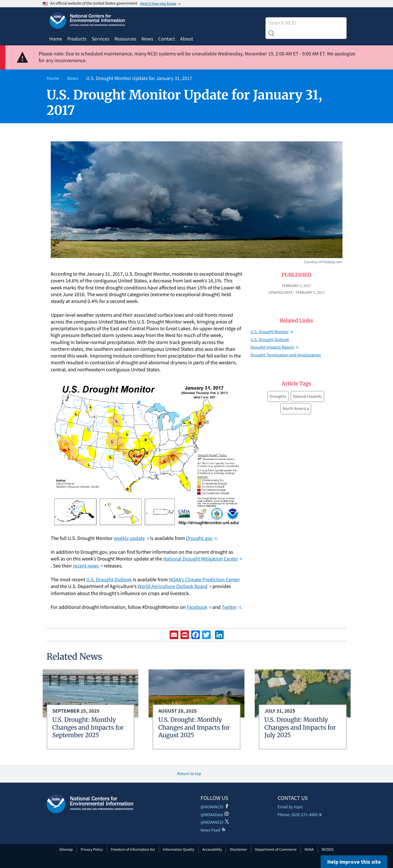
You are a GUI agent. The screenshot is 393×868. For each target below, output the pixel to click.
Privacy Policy (92, 849)
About (187, 39)
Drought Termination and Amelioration (286, 355)
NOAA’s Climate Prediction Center (204, 580)
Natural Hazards (307, 396)
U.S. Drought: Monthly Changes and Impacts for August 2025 (194, 728)
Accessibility (212, 849)
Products (77, 39)
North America (296, 409)
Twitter (231, 607)
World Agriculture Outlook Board (175, 586)
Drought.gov (201, 538)
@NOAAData (212, 815)
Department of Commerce (276, 849)
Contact (167, 39)
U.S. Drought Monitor (272, 332)
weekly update (131, 538)
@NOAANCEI (212, 807)
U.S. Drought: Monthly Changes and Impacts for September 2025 (88, 728)
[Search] (301, 23)
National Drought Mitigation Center (202, 559)
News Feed (211, 830)
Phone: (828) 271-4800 (298, 815)
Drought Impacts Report (275, 347)
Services (100, 39)
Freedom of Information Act (133, 849)
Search (271, 34)
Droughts (278, 396)
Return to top (189, 774)
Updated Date (280, 292)
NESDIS (328, 849)
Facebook (199, 607)
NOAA (309, 849)
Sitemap (66, 849)
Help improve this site (354, 862)
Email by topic (290, 807)
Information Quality (179, 849)
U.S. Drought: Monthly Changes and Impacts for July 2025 (300, 728)
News (147, 39)
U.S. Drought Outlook (109, 580)
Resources (125, 39)
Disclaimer (238, 849)
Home (56, 39)
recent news (88, 566)
